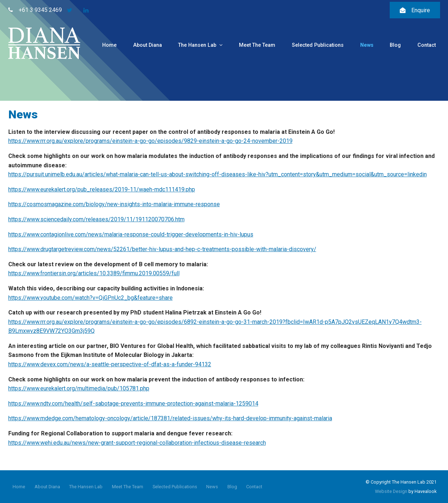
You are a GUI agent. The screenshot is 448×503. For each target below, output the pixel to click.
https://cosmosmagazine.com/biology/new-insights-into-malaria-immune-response (114, 204)
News (367, 45)
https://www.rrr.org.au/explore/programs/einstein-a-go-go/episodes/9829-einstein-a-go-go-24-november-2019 (150, 141)
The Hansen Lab (197, 45)
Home (109, 45)
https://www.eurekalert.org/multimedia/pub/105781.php (79, 388)
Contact (427, 45)
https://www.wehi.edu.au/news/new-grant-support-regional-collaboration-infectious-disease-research (137, 443)
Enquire (421, 10)
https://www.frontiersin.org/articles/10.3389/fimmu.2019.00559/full (94, 273)
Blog (395, 45)
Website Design (391, 491)
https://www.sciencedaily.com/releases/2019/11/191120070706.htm (96, 219)
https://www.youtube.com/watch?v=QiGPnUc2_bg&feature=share (90, 298)
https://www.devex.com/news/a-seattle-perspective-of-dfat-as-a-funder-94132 (110, 364)
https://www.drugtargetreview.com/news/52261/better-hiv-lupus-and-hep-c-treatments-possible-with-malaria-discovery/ (162, 249)
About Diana (148, 45)
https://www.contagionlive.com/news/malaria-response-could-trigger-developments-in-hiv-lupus (131, 234)
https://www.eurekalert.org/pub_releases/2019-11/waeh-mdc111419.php (102, 189)
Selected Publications (318, 45)
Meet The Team (257, 45)
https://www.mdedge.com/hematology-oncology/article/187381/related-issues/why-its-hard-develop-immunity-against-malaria (170, 418)
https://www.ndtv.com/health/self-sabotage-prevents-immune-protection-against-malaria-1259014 (133, 404)
